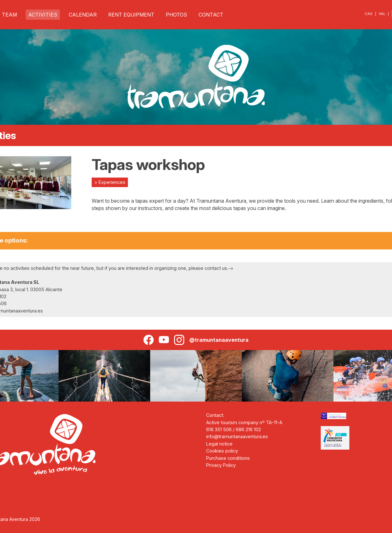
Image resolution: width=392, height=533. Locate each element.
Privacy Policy (221, 465)
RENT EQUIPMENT (131, 15)
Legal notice (219, 444)
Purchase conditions (228, 458)
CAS (369, 14)
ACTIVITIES (43, 15)
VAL (382, 14)
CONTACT (211, 15)
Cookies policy (222, 451)
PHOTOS (176, 15)
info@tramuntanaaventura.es (237, 436)
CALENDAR (83, 15)
